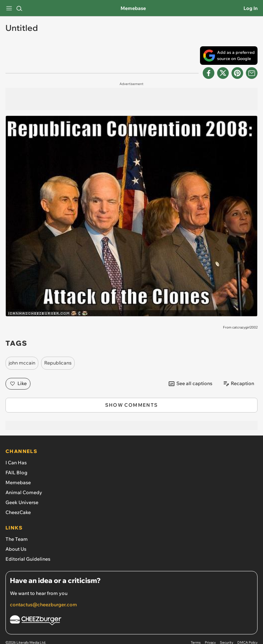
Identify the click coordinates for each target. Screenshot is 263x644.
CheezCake (18, 512)
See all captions (190, 384)
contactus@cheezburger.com (43, 605)
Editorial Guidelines (28, 559)
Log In (251, 8)
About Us (16, 549)
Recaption (238, 384)
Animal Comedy (24, 492)
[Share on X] (223, 73)
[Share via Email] (252, 73)
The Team (17, 539)
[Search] (19, 8)
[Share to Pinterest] (237, 73)
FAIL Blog (16, 473)
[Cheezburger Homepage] (131, 621)
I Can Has (16, 463)
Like (18, 384)
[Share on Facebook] (209, 73)
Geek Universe (22, 502)
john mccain (22, 363)
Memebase (133, 8)
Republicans (58, 363)
